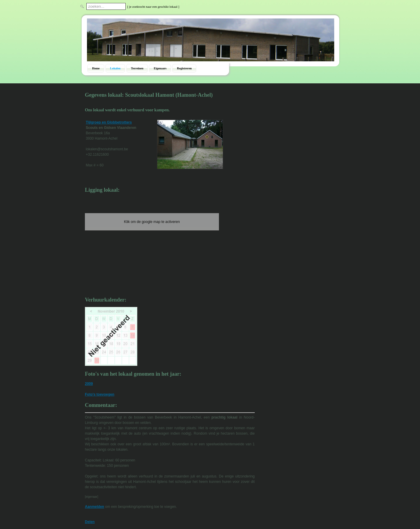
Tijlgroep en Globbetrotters (109, 122)
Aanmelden (95, 507)
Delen (90, 522)
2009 (89, 384)
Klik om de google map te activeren (152, 222)
